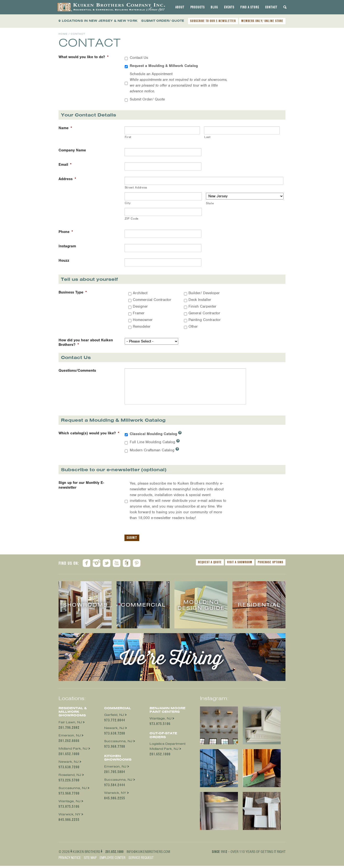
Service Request (141, 860)
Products (198, 7)
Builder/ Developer (204, 293)
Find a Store (250, 7)
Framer (139, 313)
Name (65, 128)
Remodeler (142, 326)
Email (65, 165)
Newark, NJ (69, 764)
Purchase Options (271, 564)
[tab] (180, 7)
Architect (140, 293)
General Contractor (204, 313)
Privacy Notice (70, 860)
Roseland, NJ (70, 777)
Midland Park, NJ (73, 751)
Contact (271, 7)
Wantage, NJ (70, 803)
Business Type (73, 292)
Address (67, 179)
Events (229, 7)
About (180, 7)
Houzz (64, 261)
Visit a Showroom (240, 564)
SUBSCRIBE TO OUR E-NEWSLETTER (213, 21)
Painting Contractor (205, 320)
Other (193, 326)
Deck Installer (200, 300)
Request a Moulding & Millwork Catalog (164, 66)
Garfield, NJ (114, 717)
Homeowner (143, 320)
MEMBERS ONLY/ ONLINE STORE (262, 21)
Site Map (90, 860)
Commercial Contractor (152, 300)
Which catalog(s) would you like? (89, 435)
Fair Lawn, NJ (70, 724)
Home (63, 34)
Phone (66, 232)
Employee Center (113, 860)
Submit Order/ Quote (147, 99)
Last (207, 137)
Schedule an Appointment (179, 83)
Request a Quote (210, 564)
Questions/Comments (77, 371)
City (128, 203)
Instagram (67, 246)
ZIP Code (132, 218)
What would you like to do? (84, 57)
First (128, 137)
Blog (214, 7)
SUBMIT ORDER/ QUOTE (163, 21)
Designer (140, 306)
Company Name (72, 150)
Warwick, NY (70, 816)
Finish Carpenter (202, 306)
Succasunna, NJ (73, 790)
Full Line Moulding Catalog (155, 444)
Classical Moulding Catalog (156, 436)
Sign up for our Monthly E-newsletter (81, 487)
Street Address (136, 187)
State (210, 203)
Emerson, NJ (70, 738)
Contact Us (139, 58)
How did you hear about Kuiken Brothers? (86, 343)
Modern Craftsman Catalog (154, 452)
